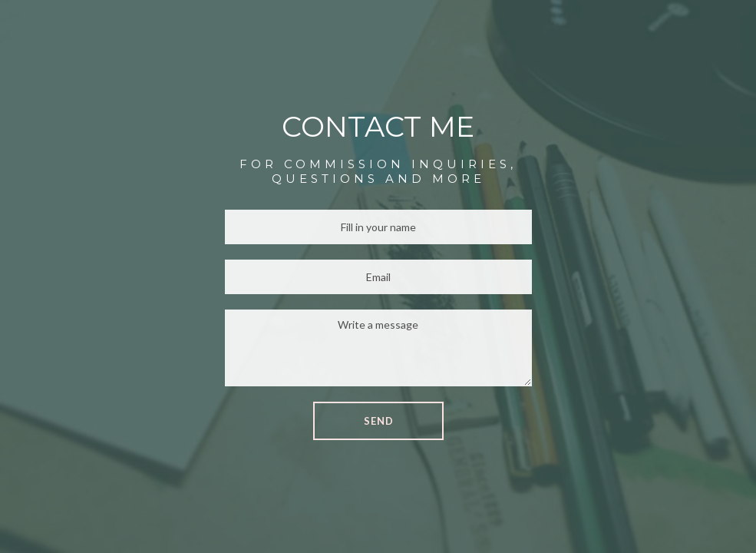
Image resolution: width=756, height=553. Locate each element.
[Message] (378, 348)
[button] (378, 421)
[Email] (378, 277)
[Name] (378, 227)
